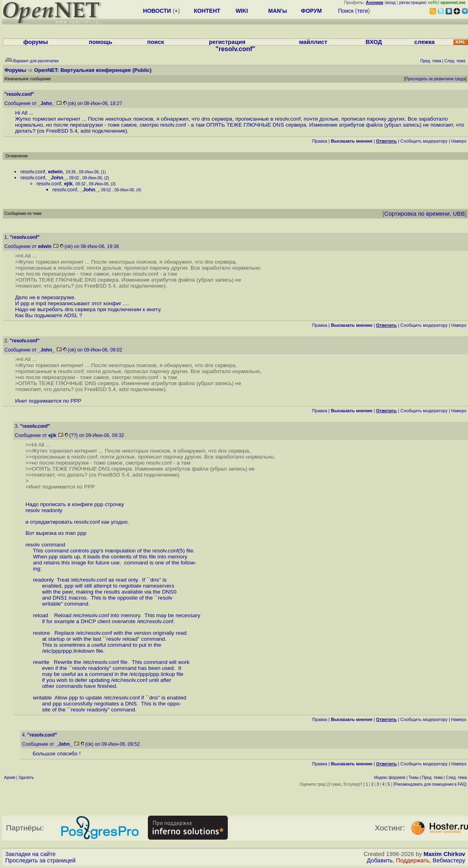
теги (362, 11)
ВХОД (374, 42)
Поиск (346, 11)
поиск (155, 42)
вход (391, 2)
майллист (313, 42)
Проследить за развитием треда (435, 79)
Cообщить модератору (424, 141)
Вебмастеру (449, 860)
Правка (320, 141)
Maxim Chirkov (444, 854)
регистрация (412, 2)
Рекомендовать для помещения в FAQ (430, 784)
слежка (425, 42)
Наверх (459, 141)
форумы (36, 42)
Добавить (380, 860)
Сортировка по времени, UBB (424, 214)
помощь (101, 42)
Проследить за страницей (40, 860)
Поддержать (413, 860)
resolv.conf (33, 172)
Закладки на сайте (30, 854)
